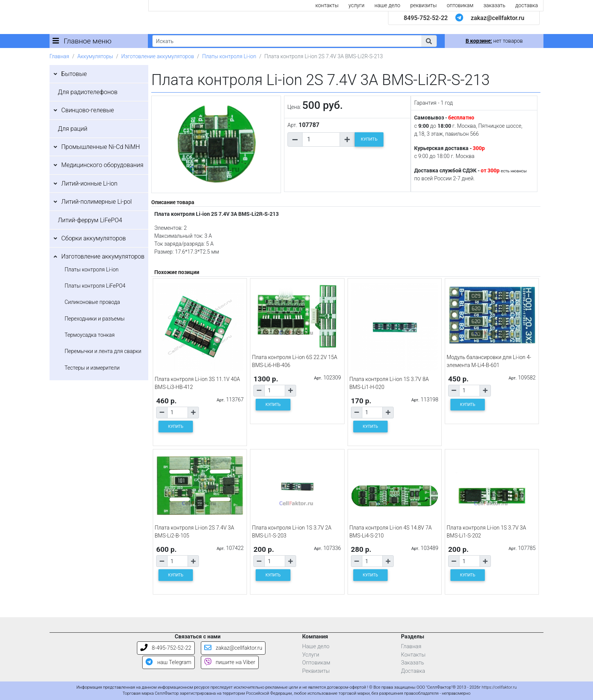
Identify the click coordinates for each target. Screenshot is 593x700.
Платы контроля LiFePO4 (95, 286)
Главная (59, 56)
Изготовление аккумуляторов (158, 56)
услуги (357, 5)
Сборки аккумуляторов (94, 238)
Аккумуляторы (95, 56)
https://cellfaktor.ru (499, 687)
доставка (527, 5)
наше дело (387, 5)
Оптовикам (316, 663)
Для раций (73, 129)
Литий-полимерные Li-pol (96, 202)
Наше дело (316, 647)
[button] (429, 41)
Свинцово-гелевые (88, 110)
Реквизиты (316, 671)
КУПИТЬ (369, 139)
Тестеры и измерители (92, 368)
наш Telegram (168, 662)
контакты (327, 5)
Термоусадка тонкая (90, 335)
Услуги (311, 655)
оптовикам (460, 5)
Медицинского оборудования (102, 165)
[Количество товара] (321, 139)
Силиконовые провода (92, 302)
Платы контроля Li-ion (229, 56)
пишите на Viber (230, 662)
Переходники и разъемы (95, 319)
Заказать (412, 663)
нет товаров (494, 41)
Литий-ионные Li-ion (89, 184)
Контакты (413, 655)
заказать (494, 5)
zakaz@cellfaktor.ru (498, 18)
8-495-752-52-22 (166, 648)
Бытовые (74, 74)
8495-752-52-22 (425, 18)
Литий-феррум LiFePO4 (90, 220)
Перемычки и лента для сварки (103, 351)
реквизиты (424, 5)
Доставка (413, 671)
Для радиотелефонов (88, 92)
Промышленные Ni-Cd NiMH (101, 147)
